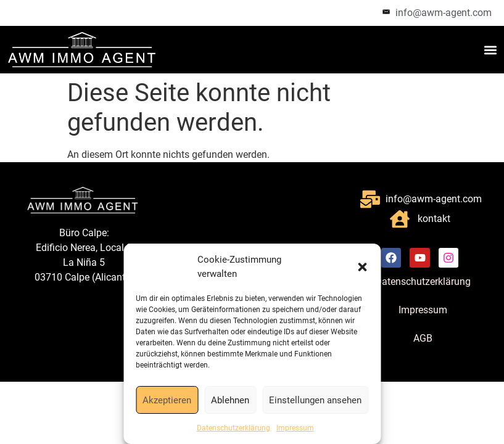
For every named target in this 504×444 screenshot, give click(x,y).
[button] (362, 267)
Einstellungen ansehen (315, 400)
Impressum (295, 428)
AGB (423, 339)
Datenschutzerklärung (233, 428)
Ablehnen (230, 400)
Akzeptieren (167, 400)
